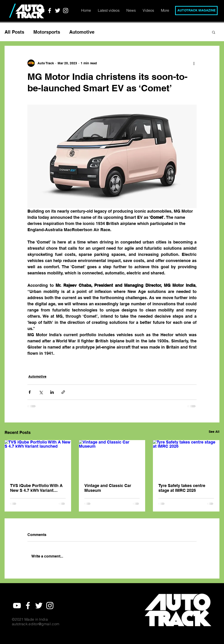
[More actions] (194, 63)
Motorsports (47, 32)
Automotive (82, 32)
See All (214, 432)
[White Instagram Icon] (66, 11)
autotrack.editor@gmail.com (36, 624)
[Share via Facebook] (30, 392)
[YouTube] (42, 11)
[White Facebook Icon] (50, 11)
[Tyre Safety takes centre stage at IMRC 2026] (186, 459)
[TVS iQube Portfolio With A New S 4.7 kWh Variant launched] (38, 459)
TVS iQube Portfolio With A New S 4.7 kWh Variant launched (36, 488)
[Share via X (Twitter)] (41, 392)
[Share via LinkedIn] (52, 392)
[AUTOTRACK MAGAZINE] (196, 11)
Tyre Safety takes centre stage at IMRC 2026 (182, 488)
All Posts (14, 32)
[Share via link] (63, 392)
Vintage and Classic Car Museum (108, 488)
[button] (214, 32)
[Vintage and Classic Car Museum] (112, 459)
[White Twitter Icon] (58, 11)
